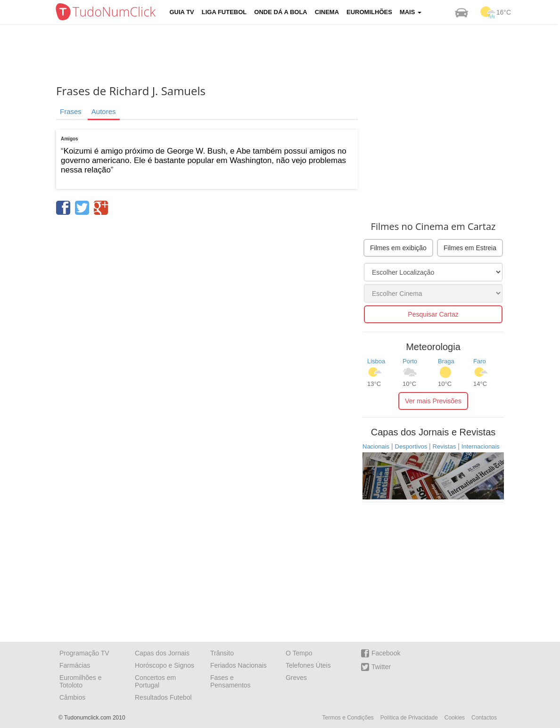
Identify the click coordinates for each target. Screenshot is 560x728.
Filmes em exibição (398, 248)
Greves (296, 678)
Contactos (484, 718)
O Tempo (299, 653)
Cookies (455, 718)
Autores (104, 111)
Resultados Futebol (163, 697)
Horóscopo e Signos (165, 665)
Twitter (376, 667)
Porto (410, 361)
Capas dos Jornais (162, 653)
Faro (480, 361)
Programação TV (84, 653)
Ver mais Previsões (433, 401)
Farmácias (75, 665)
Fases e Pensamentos (231, 681)
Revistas (445, 446)
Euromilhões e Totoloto (81, 681)
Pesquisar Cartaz (433, 314)
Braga (446, 361)
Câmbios (72, 697)
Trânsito (222, 653)
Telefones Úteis (308, 665)
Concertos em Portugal (155, 681)
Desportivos (411, 446)
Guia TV (182, 12)
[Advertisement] (287, 54)
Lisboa (376, 361)
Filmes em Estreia (470, 248)
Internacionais (481, 446)
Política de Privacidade (409, 718)
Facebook (381, 653)
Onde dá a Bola (280, 12)
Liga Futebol (224, 12)
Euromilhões (369, 12)
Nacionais (376, 446)
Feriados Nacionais (239, 665)
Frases (71, 111)
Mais (411, 12)
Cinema (327, 12)
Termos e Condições (348, 718)
